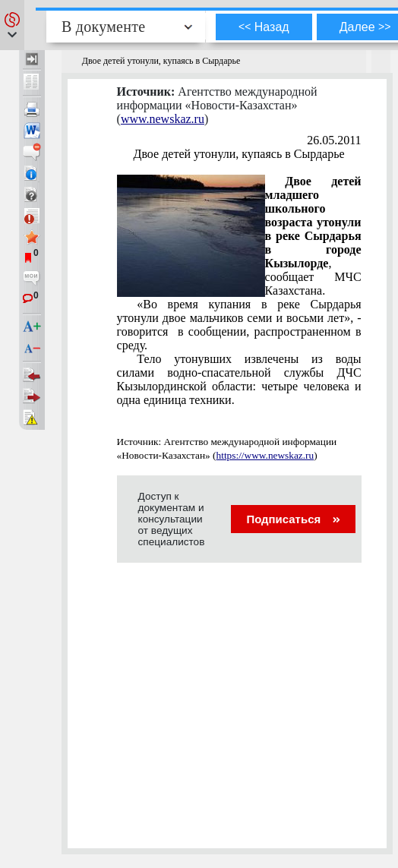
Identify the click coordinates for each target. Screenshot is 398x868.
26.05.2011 (334, 140)
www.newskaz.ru (163, 119)
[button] (12, 25)
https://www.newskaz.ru (265, 455)
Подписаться (293, 519)
